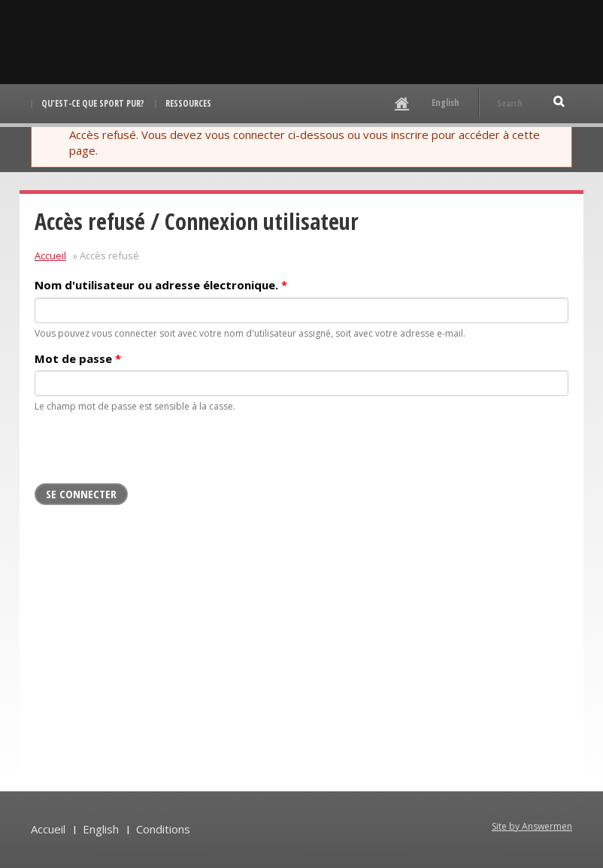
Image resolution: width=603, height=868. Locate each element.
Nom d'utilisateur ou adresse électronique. (161, 285)
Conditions (163, 829)
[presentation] (149, 454)
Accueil (50, 256)
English (445, 103)
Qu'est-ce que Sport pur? (93, 103)
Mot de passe (78, 358)
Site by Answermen (532, 826)
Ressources (188, 103)
